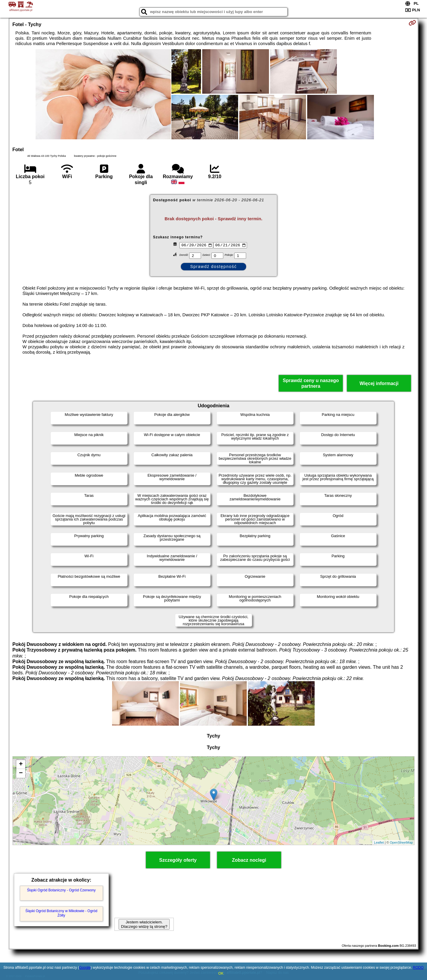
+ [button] (21, 764)
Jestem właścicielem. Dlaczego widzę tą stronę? (144, 924)
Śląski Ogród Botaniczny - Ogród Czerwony (61, 890)
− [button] (21, 773)
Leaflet (379, 842)
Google (85, 968)
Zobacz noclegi (249, 860)
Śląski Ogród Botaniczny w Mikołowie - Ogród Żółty (61, 913)
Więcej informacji (379, 383)
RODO (418, 968)
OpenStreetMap (401, 842)
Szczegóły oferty (178, 860)
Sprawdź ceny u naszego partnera (311, 383)
